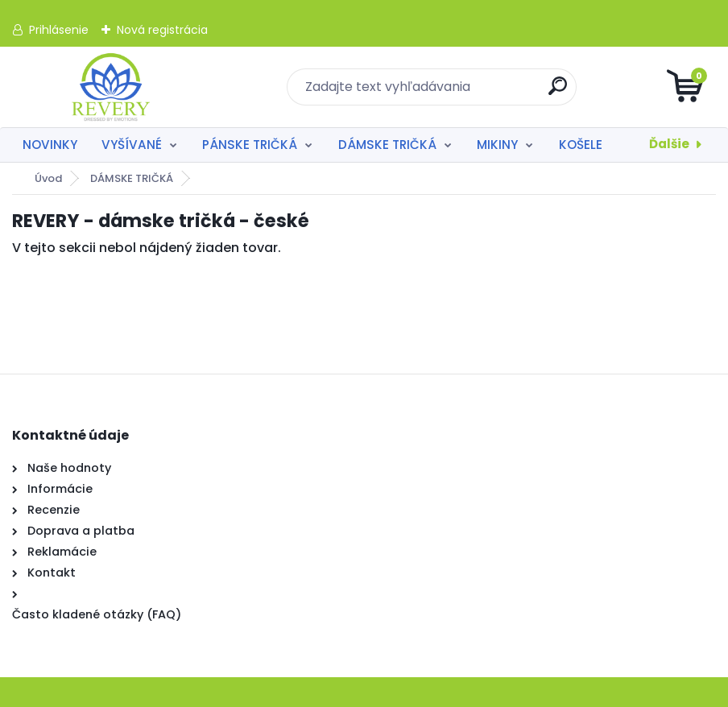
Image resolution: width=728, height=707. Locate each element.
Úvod (48, 178)
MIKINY (497, 145)
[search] (558, 92)
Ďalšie (669, 144)
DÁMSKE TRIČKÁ (387, 145)
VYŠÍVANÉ (132, 145)
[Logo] (111, 87)
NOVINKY (50, 145)
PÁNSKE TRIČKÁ (250, 145)
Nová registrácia (162, 30)
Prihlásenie (59, 30)
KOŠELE (581, 145)
